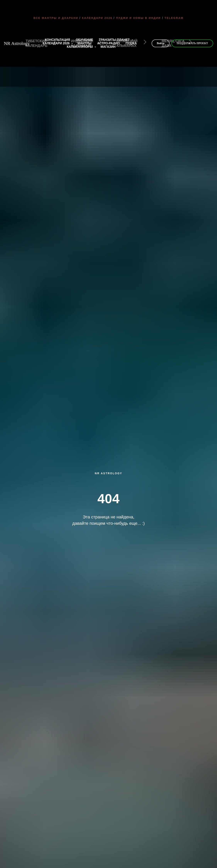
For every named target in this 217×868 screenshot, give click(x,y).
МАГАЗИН (108, 47)
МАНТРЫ (84, 43)
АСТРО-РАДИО (108, 43)
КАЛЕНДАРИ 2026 (57, 43)
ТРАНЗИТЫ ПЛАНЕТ (115, 40)
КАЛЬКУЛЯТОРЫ (80, 47)
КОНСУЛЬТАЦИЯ (58, 40)
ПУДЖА (131, 43)
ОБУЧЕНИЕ (84, 40)
